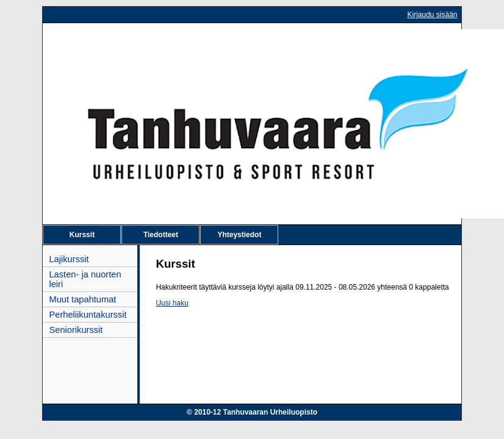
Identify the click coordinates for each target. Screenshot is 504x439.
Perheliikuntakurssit (88, 315)
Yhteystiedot (239, 235)
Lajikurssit (69, 259)
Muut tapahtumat (82, 299)
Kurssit (82, 235)
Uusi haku (172, 303)
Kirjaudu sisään (432, 15)
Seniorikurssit (76, 330)
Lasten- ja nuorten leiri (85, 279)
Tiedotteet (161, 235)
